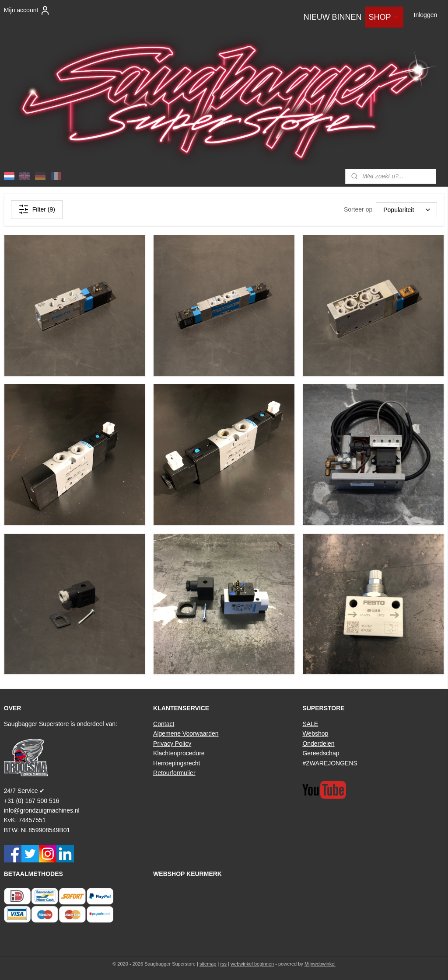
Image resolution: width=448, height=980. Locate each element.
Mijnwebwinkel (320, 964)
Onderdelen (318, 744)
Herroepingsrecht (177, 763)
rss (223, 964)
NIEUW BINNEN (333, 17)
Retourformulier (174, 773)
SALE (310, 724)
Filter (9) (37, 209)
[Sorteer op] (406, 210)
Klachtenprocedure (179, 753)
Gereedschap (321, 753)
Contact (164, 724)
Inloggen (426, 15)
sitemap (208, 964)
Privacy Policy (172, 744)
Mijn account (27, 10)
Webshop (315, 733)
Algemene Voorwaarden (186, 733)
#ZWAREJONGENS (330, 763)
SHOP (384, 17)
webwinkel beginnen (252, 964)
